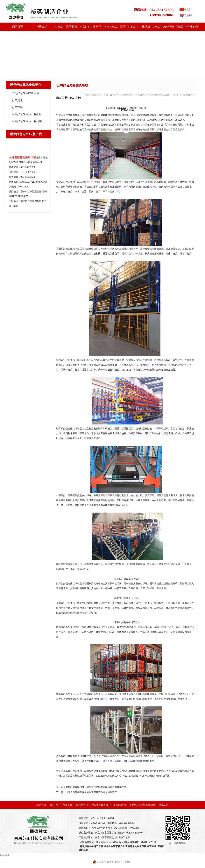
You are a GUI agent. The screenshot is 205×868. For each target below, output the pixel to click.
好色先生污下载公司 (114, 846)
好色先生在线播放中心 (139, 28)
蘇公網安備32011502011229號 (137, 842)
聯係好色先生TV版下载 (188, 28)
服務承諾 (81, 805)
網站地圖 (5, 855)
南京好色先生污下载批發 (90, 28)
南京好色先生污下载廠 (91, 846)
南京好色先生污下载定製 (115, 28)
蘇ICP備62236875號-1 (107, 842)
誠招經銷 (121, 805)
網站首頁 (18, 27)
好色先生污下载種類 (66, 28)
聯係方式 (164, 805)
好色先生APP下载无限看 (163, 28)
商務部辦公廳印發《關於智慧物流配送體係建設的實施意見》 (97, 787)
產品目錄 (67, 805)
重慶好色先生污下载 (136, 846)
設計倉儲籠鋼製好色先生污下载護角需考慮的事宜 (91, 792)
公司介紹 (42, 27)
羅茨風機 (152, 846)
